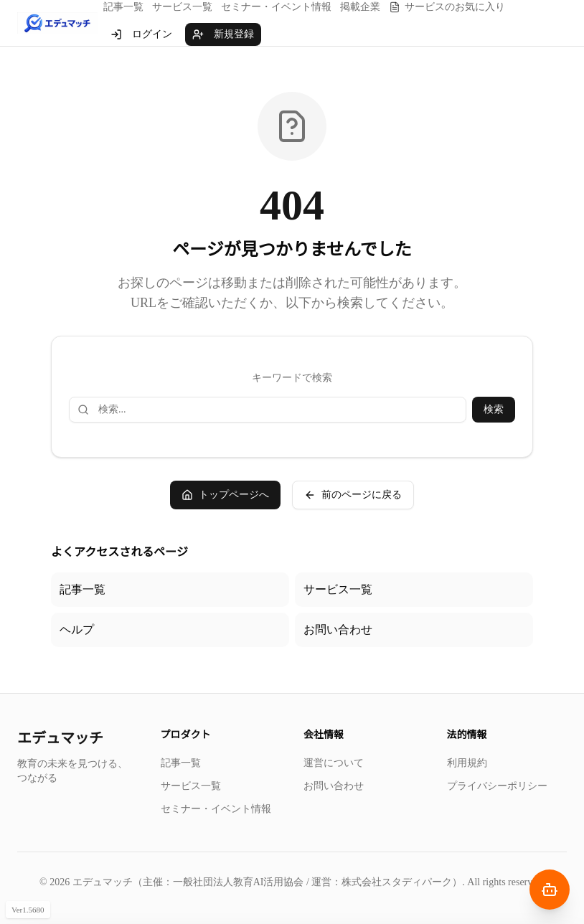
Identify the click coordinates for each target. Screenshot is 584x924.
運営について (334, 763)
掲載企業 (360, 7)
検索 (494, 409)
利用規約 (467, 763)
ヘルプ (77, 630)
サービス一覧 (182, 7)
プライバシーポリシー (497, 786)
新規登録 (223, 34)
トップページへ (225, 495)
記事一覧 (123, 7)
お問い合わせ (338, 630)
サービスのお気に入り (447, 7)
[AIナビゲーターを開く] (550, 890)
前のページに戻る (353, 495)
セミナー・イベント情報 (276, 7)
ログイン (141, 34)
